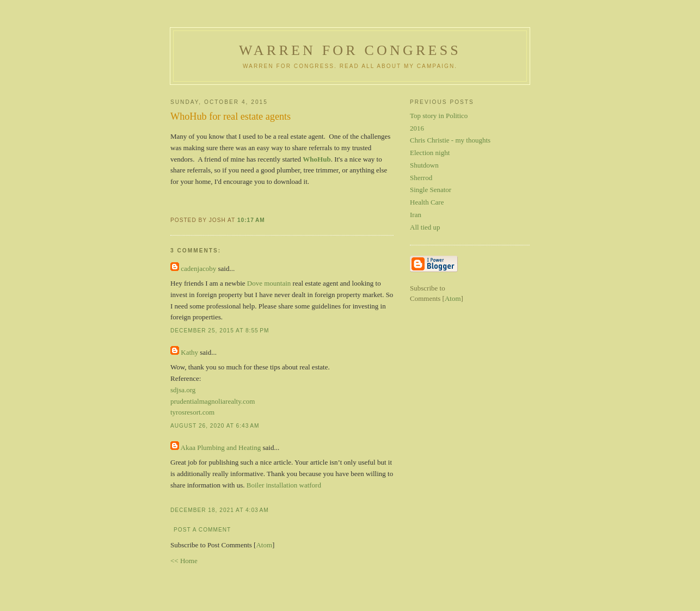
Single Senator (431, 190)
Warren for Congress (350, 50)
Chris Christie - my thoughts (450, 140)
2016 (417, 128)
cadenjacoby (198, 269)
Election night (430, 153)
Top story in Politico (439, 116)
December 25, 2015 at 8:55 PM (220, 331)
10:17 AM (251, 220)
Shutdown (424, 165)
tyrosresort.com (192, 412)
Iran (416, 215)
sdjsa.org (183, 390)
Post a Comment (202, 530)
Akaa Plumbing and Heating (221, 448)
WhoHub (317, 159)
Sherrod (421, 178)
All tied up (425, 227)
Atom (264, 545)
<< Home (184, 561)
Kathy (189, 352)
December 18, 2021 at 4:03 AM (220, 510)
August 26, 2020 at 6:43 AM (215, 426)
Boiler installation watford (284, 485)
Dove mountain (269, 283)
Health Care (427, 202)
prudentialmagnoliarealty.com (213, 401)
